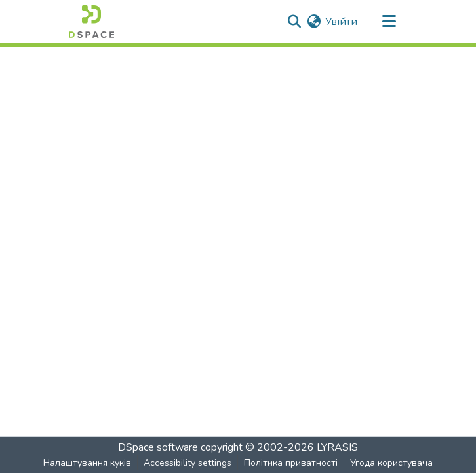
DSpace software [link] (158, 447)
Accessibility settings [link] (188, 463)
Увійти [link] (341, 22)
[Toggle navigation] (389, 22)
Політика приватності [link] (291, 463)
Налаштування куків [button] (87, 463)
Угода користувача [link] (391, 463)
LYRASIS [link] (337, 447)
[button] (91, 22)
